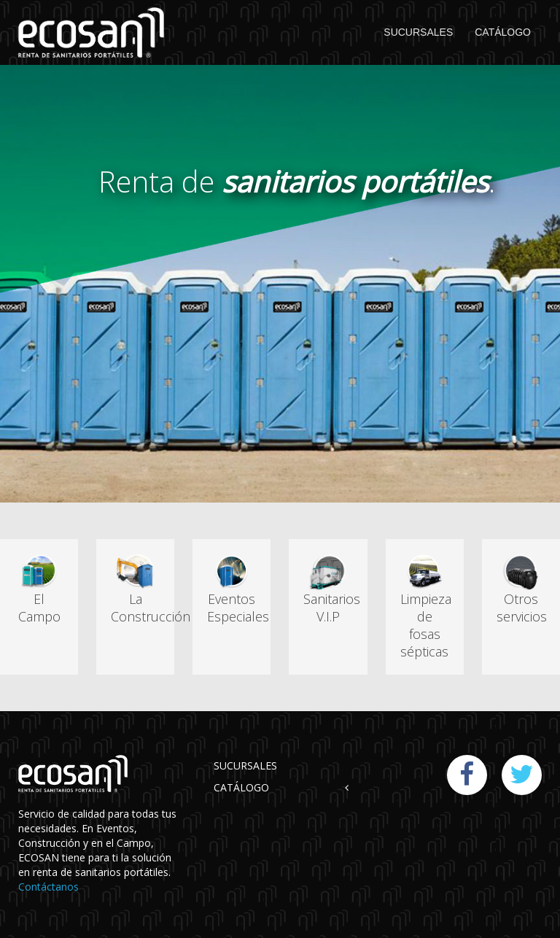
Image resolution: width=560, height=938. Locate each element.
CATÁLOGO (503, 32)
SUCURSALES (418, 32)
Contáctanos (48, 887)
